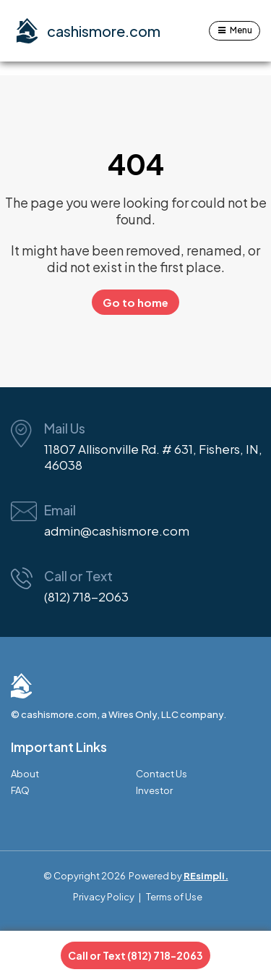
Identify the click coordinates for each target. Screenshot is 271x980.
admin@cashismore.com (117, 531)
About (25, 774)
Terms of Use (174, 897)
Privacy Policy (104, 897)
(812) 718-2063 (86, 596)
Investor (154, 791)
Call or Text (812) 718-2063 (135, 955)
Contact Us (162, 774)
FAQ (20, 791)
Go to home (135, 302)
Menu (241, 30)
